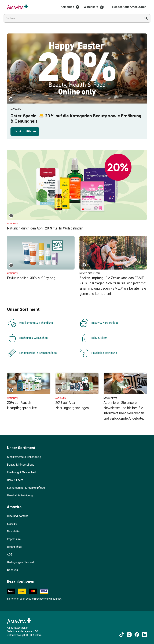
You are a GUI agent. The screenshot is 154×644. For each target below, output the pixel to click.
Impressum (14, 539)
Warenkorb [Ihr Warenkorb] (94, 7)
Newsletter (14, 531)
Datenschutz (15, 547)
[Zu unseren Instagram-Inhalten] (129, 635)
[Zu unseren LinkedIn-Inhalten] (145, 635)
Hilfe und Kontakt (17, 516)
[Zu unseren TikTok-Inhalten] (122, 635)
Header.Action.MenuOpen (126, 7)
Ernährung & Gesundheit (28, 338)
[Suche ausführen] (146, 18)
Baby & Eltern (94, 338)
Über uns (12, 570)
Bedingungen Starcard (20, 562)
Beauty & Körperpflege (99, 323)
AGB (10, 555)
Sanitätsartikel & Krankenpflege (32, 353)
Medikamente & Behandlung (30, 323)
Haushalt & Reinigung (99, 353)
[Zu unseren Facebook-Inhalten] (137, 635)
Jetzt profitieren (25, 131)
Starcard (12, 524)
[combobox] (72, 18)
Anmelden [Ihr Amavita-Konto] (70, 7)
